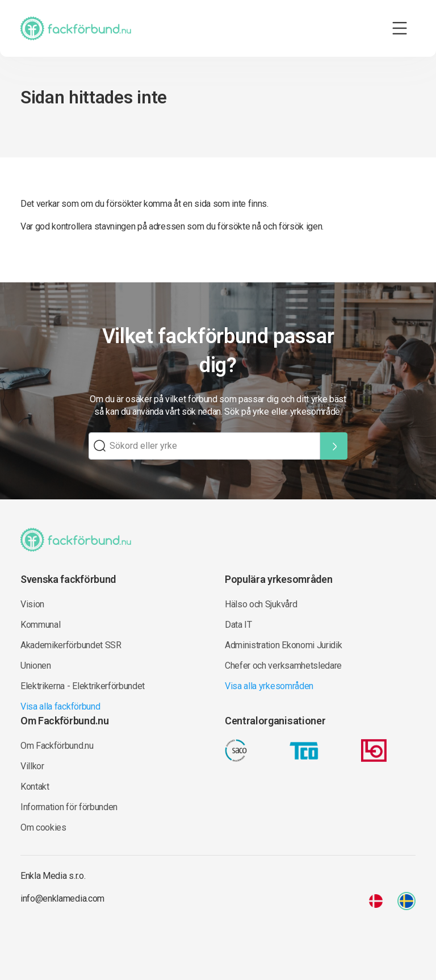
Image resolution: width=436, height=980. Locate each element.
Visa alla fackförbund (60, 706)
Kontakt (35, 787)
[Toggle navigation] (400, 28)
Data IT (238, 625)
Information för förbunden (69, 807)
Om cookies (43, 827)
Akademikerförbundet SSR (71, 645)
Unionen (36, 666)
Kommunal (40, 625)
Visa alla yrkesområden (269, 686)
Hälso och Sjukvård (261, 604)
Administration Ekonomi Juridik (283, 645)
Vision (32, 604)
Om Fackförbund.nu (57, 746)
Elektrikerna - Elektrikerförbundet (83, 686)
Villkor (32, 766)
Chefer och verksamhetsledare (283, 666)
